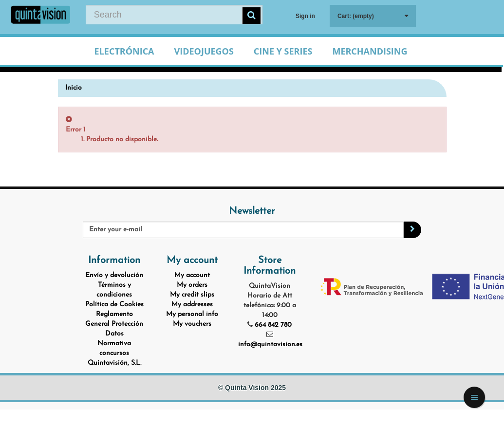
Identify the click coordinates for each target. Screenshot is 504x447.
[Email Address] (243, 230)
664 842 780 (273, 325)
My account (192, 275)
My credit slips (192, 295)
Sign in (305, 16)
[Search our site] (174, 15)
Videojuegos (204, 51)
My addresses (192, 305)
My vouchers (192, 324)
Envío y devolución (114, 275)
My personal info (192, 314)
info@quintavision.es (270, 345)
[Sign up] (412, 230)
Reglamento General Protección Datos (114, 324)
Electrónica (124, 51)
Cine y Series (283, 51)
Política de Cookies (114, 305)
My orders (192, 285)
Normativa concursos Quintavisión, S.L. (114, 353)
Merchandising (370, 51)
